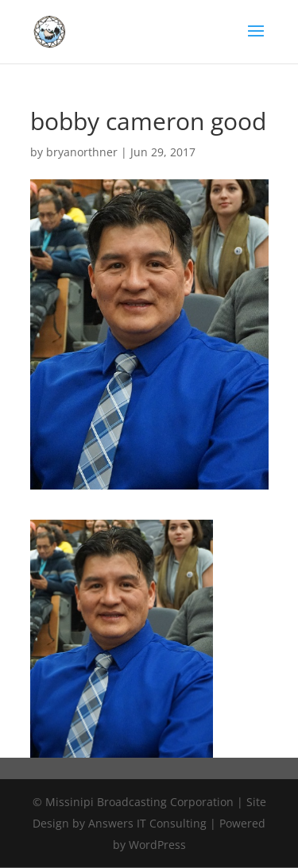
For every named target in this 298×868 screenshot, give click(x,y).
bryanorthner (82, 152)
